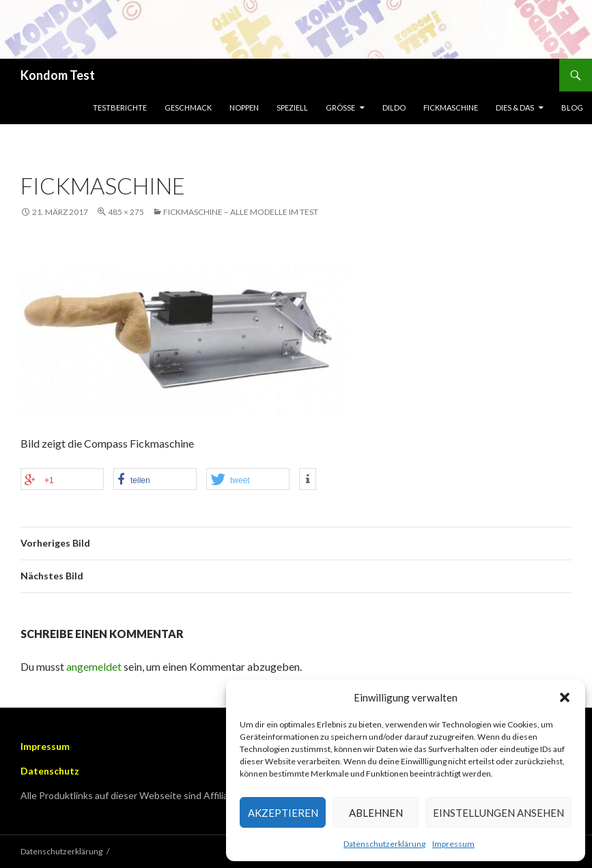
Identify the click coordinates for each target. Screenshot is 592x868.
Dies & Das (515, 107)
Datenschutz (50, 771)
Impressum (453, 844)
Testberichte (120, 107)
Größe (340, 107)
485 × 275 (126, 212)
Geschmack (188, 107)
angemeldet (94, 666)
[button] (565, 697)
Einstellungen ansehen (498, 813)
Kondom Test (58, 75)
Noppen (244, 107)
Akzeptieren (283, 813)
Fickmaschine (451, 107)
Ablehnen (376, 813)
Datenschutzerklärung (384, 844)
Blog (572, 107)
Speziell (292, 107)
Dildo (394, 107)
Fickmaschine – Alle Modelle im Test (241, 212)
